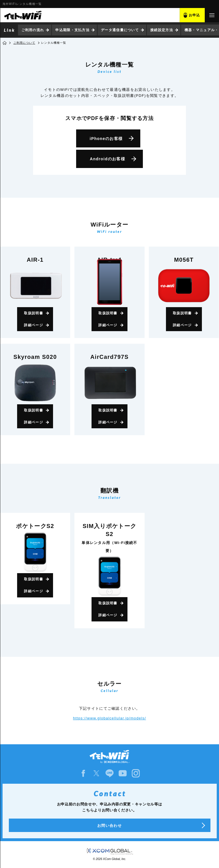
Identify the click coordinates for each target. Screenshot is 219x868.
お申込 (194, 15)
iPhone (106, 139)
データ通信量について (120, 30)
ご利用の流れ (33, 30)
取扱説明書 (34, 313)
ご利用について (24, 43)
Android (108, 159)
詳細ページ (34, 325)
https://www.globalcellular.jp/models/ (109, 718)
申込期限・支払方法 (72, 30)
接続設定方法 (162, 30)
